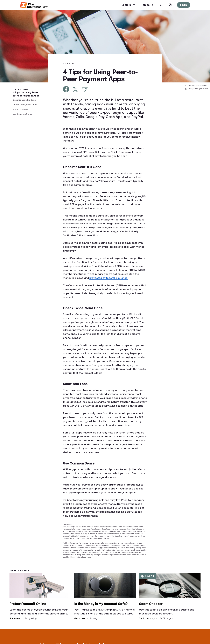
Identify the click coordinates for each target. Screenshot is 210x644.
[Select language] (168, 5)
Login (181, 5)
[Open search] (159, 5)
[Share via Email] (85, 90)
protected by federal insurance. (109, 278)
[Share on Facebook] (66, 89)
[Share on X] (75, 89)
